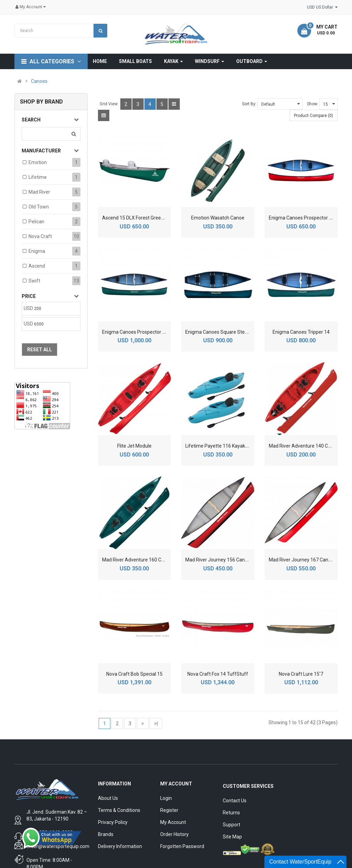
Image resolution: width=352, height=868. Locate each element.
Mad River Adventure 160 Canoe (137, 560)
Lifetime (38, 177)
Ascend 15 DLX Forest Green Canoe (140, 218)
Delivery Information (120, 846)
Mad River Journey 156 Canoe (218, 560)
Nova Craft (40, 236)
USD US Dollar (322, 7)
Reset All (40, 350)
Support (232, 825)
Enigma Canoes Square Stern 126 (222, 332)
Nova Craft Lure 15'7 (301, 674)
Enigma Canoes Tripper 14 (301, 332)
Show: (313, 104)
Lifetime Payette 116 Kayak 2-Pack (223, 446)
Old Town (39, 207)
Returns (231, 813)
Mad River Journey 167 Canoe (301, 560)
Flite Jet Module (134, 446)
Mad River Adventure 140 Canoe (304, 446)
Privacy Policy (113, 822)
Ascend (37, 266)
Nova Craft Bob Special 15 (134, 674)
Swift (34, 281)
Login (166, 798)
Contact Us (235, 801)
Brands (106, 834)
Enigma (37, 251)
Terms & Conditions (119, 810)
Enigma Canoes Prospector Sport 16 (141, 332)
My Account (173, 822)
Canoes (39, 81)
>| (156, 724)
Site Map (232, 837)
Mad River (39, 192)
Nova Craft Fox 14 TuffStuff (218, 674)
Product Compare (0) (313, 116)
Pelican (36, 222)
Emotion (38, 162)
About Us (108, 798)
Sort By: (249, 104)
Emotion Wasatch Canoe (218, 218)
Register (169, 810)
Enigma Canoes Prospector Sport (305, 218)
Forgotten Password (182, 846)
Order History (174, 834)
